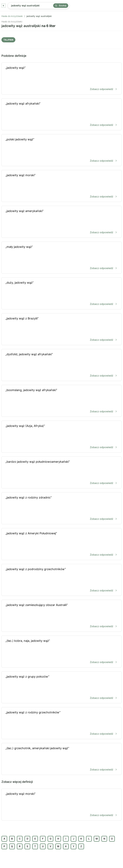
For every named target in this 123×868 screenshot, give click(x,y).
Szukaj (61, 5)
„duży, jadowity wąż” (61, 294)
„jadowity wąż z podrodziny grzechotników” (61, 580)
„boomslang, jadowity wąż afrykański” (61, 401)
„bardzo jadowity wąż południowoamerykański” (61, 473)
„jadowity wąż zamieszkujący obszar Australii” (61, 616)
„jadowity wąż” (61, 79)
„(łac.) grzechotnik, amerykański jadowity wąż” (61, 759)
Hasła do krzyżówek (12, 16)
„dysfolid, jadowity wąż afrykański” (61, 365)
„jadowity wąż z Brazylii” (61, 329)
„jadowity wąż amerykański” (61, 222)
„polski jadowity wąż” (61, 150)
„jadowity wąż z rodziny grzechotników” (61, 723)
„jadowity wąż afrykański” (61, 115)
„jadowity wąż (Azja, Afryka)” (61, 437)
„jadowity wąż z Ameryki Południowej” (61, 544)
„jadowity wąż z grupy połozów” (61, 688)
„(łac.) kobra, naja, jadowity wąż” (61, 652)
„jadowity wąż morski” (61, 186)
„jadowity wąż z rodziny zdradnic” (61, 509)
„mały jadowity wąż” (61, 258)
